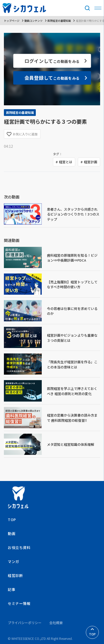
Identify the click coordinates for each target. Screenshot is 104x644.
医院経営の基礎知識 (59, 21)
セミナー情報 (19, 603)
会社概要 (56, 623)
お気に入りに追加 (22, 134)
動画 (12, 534)
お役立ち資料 (19, 547)
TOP (92, 632)
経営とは (66, 162)
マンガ (13, 561)
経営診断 (15, 575)
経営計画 (91, 162)
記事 (12, 589)
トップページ (12, 21)
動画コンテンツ (33, 21)
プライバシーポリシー (25, 623)
